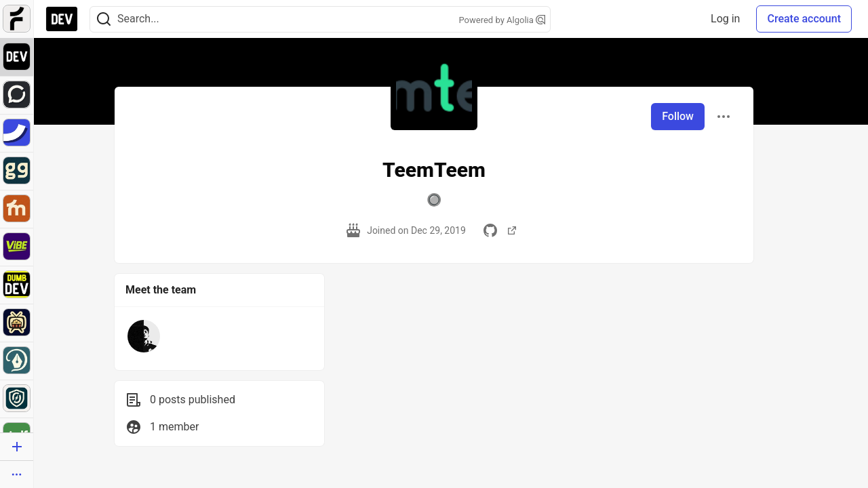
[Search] (104, 19)
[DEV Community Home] (62, 19)
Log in (725, 19)
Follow (678, 116)
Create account (804, 19)
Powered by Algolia (502, 20)
